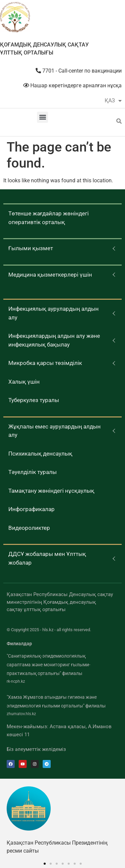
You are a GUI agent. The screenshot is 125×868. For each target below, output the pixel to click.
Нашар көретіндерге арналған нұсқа (72, 85)
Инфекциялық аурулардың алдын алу (53, 313)
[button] (42, 117)
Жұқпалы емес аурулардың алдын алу (54, 431)
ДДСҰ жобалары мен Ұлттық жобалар (47, 558)
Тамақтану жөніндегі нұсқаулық (51, 491)
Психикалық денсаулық (40, 454)
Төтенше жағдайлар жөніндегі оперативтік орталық (48, 218)
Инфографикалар (31, 509)
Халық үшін (24, 382)
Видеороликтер (29, 528)
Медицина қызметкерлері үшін (50, 275)
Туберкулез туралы (34, 400)
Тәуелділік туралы (32, 472)
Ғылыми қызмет (31, 248)
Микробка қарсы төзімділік (45, 363)
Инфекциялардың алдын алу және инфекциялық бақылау (54, 340)
